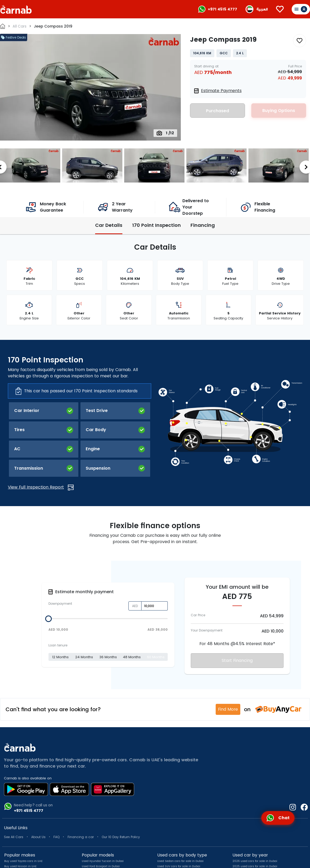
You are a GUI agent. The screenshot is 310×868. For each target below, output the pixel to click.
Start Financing (237, 660)
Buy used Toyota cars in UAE (23, 861)
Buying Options (279, 111)
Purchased (217, 111)
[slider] (48, 619)
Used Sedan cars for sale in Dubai (180, 861)
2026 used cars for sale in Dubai (255, 861)
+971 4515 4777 (222, 9)
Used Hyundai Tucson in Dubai (103, 861)
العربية (262, 9)
